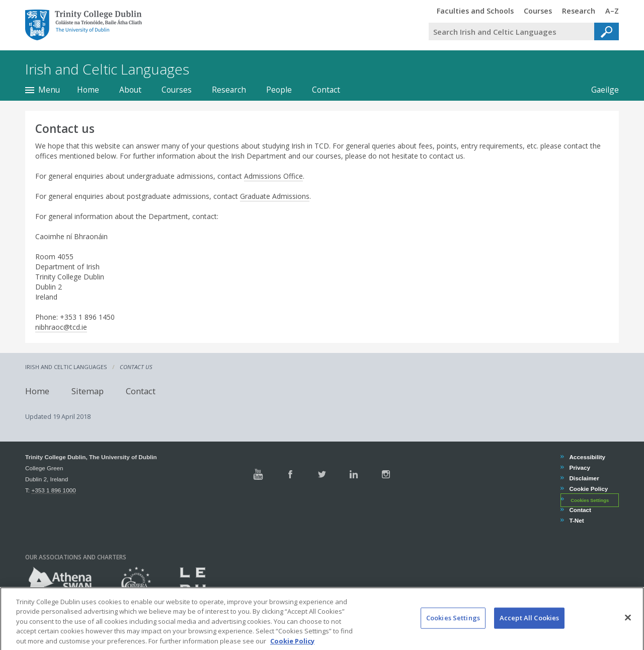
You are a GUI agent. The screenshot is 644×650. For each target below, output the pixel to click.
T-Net (576, 520)
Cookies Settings (590, 500)
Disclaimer (584, 478)
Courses (177, 90)
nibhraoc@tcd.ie (61, 327)
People (279, 90)
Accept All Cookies (529, 625)
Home (88, 90)
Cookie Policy (588, 489)
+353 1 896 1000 (53, 490)
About (130, 90)
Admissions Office (273, 176)
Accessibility (587, 457)
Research (229, 90)
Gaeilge (605, 90)
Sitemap (88, 391)
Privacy (579, 467)
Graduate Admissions (275, 196)
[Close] (628, 625)
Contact (326, 90)
